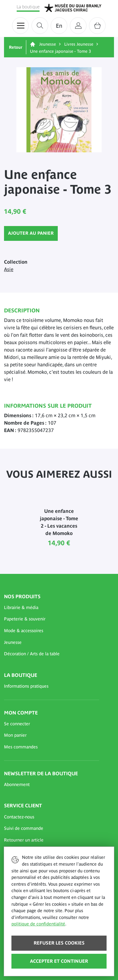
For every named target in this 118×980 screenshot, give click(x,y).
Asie (9, 269)
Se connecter (17, 724)
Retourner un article (24, 840)
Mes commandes (21, 747)
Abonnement (17, 784)
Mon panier (15, 735)
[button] (52, 608)
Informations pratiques (26, 686)
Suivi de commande (24, 828)
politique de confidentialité (38, 924)
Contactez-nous (19, 817)
